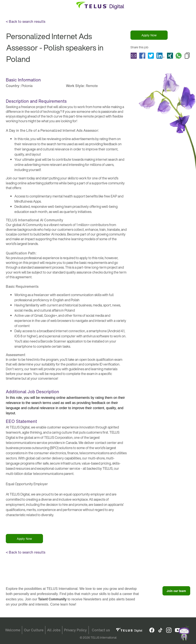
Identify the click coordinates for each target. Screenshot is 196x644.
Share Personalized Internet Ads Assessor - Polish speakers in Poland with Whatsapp (179, 56)
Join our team (176, 591)
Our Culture (34, 630)
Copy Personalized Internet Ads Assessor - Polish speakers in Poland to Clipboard (187, 56)
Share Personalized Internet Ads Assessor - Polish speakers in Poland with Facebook (142, 56)
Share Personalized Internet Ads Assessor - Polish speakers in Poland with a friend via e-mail (134, 56)
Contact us (101, 630)
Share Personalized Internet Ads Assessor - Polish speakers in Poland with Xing (170, 56)
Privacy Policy (75, 630)
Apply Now (149, 35)
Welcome (13, 630)
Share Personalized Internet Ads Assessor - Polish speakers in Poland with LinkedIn (160, 56)
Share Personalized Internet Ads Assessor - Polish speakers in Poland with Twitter (151, 56)
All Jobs (54, 630)
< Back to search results (26, 21)
